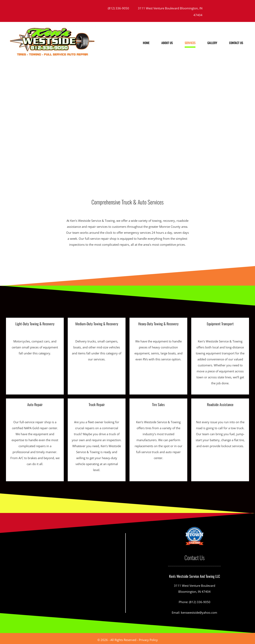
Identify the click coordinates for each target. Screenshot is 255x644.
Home (146, 43)
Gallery (212, 43)
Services (190, 43)
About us (167, 43)
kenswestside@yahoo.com (199, 612)
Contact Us (236, 43)
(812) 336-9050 (118, 8)
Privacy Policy (148, 640)
